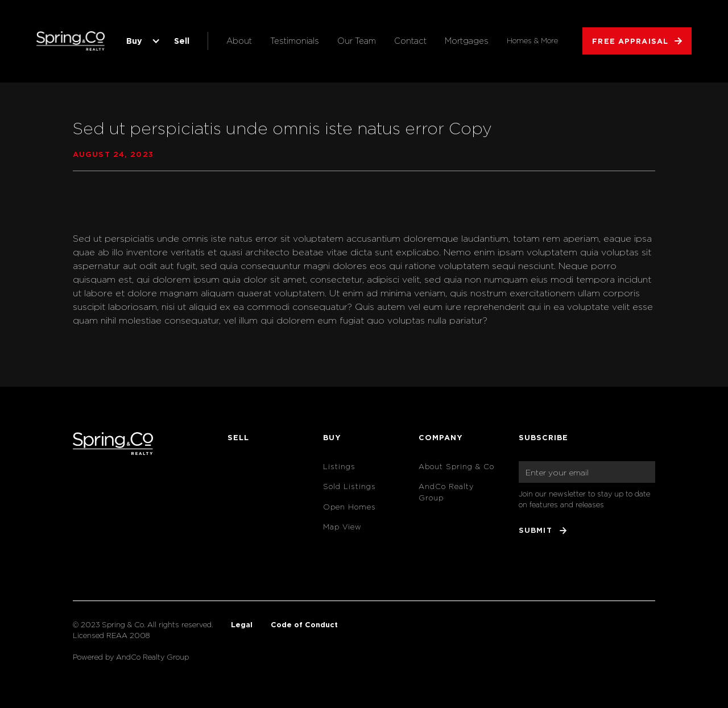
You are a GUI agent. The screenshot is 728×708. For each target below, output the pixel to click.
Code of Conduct (304, 624)
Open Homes (349, 507)
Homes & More (532, 41)
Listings (339, 467)
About (239, 41)
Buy (134, 41)
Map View (342, 527)
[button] (141, 41)
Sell (182, 41)
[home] (71, 41)
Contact (410, 41)
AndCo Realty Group (446, 492)
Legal (242, 624)
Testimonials (295, 41)
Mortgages (467, 41)
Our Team (357, 41)
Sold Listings (349, 487)
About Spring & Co (456, 467)
